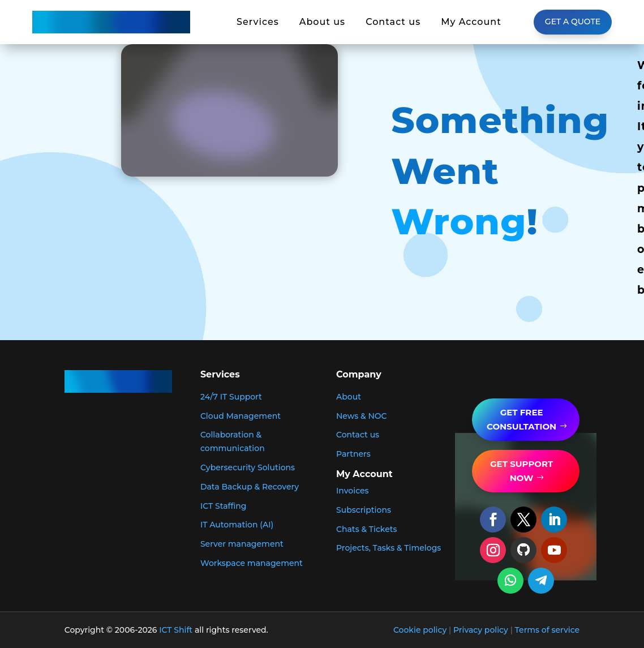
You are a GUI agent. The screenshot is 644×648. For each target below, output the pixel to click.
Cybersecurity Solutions (248, 467)
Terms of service (548, 630)
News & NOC (362, 416)
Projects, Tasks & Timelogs (388, 548)
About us (322, 22)
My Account (471, 22)
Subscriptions (364, 510)
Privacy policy (481, 630)
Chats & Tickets (367, 529)
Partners (353, 454)
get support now (521, 471)
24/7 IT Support (231, 397)
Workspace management (252, 563)
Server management (242, 544)
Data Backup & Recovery (250, 487)
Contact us (393, 22)
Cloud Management (241, 416)
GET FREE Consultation (521, 420)
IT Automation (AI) (237, 525)
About (349, 397)
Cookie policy (420, 630)
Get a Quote (573, 22)
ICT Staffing (224, 506)
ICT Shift (176, 630)
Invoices (353, 491)
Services (258, 22)
